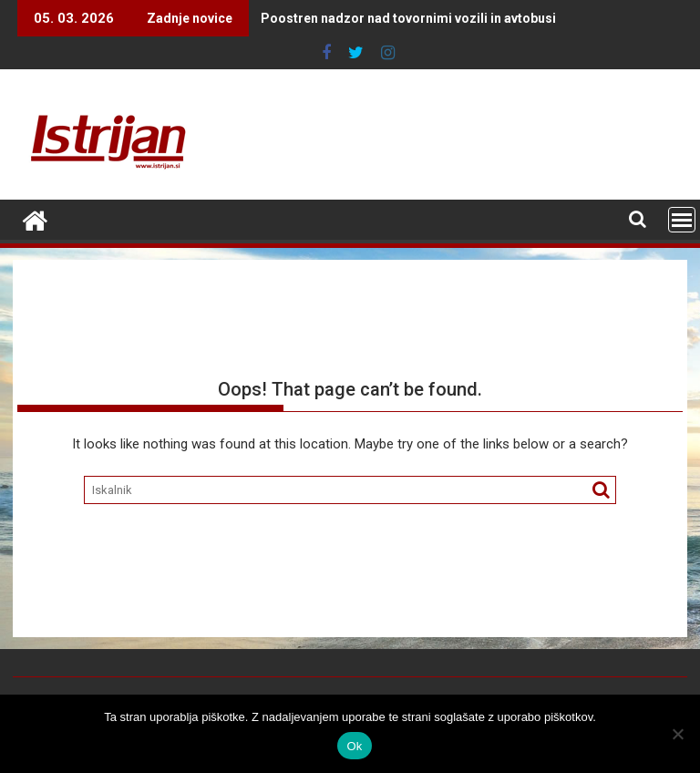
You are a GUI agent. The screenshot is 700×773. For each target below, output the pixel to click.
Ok (354, 746)
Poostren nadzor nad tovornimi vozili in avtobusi (372, 18)
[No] (677, 734)
